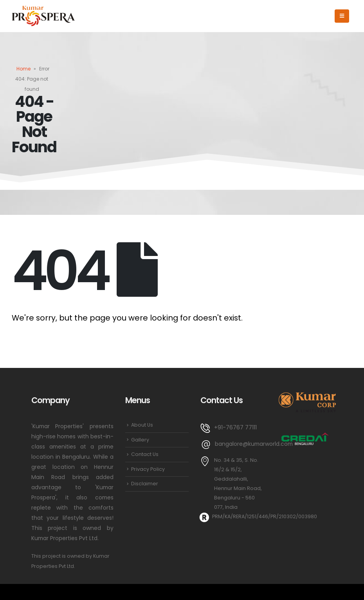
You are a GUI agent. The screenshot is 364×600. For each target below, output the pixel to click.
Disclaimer (145, 484)
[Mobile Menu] (342, 16)
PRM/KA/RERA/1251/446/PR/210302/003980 (265, 516)
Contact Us (145, 454)
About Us (142, 425)
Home (23, 69)
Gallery (140, 440)
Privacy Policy (148, 469)
